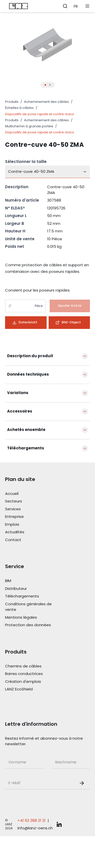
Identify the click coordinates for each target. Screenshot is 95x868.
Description (17, 187)
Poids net (15, 246)
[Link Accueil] (33, 494)
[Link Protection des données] (33, 625)
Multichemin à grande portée (29, 126)
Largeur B (15, 223)
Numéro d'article (22, 200)
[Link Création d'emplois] (33, 682)
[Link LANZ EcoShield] (33, 689)
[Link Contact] (33, 540)
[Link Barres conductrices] (33, 674)
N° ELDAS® (15, 208)
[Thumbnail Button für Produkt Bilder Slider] (45, 85)
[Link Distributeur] (33, 589)
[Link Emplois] (33, 525)
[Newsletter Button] (83, 783)
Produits (12, 102)
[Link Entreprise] (33, 517)
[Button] (70, 306)
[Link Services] (33, 509)
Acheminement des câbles (46, 102)
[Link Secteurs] (33, 501)
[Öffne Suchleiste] (65, 6)
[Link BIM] (33, 581)
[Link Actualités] (33, 532)
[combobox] (48, 172)
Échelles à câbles (19, 108)
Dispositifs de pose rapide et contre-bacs (40, 114)
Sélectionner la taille (26, 162)
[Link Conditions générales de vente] (33, 607)
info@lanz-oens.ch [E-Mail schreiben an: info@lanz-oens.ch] (35, 828)
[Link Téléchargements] (33, 596)
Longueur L (16, 216)
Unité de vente (20, 239)
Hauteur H (15, 231)
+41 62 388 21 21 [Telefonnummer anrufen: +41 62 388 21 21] (32, 820)
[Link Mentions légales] (33, 618)
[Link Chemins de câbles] (33, 666)
